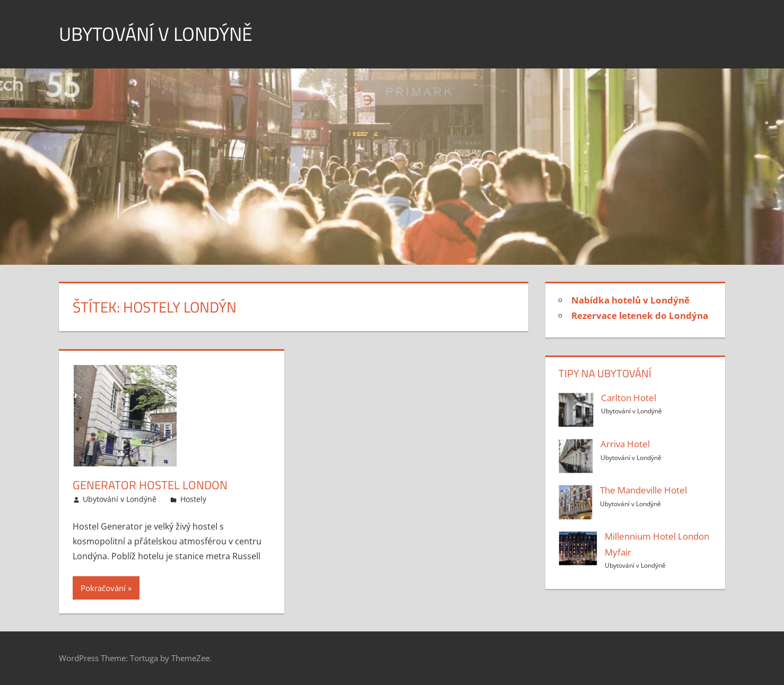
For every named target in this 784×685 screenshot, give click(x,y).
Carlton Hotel (629, 398)
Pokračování (103, 588)
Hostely (193, 499)
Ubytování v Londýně (156, 34)
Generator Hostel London (150, 485)
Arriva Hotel (625, 444)
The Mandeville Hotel (643, 490)
